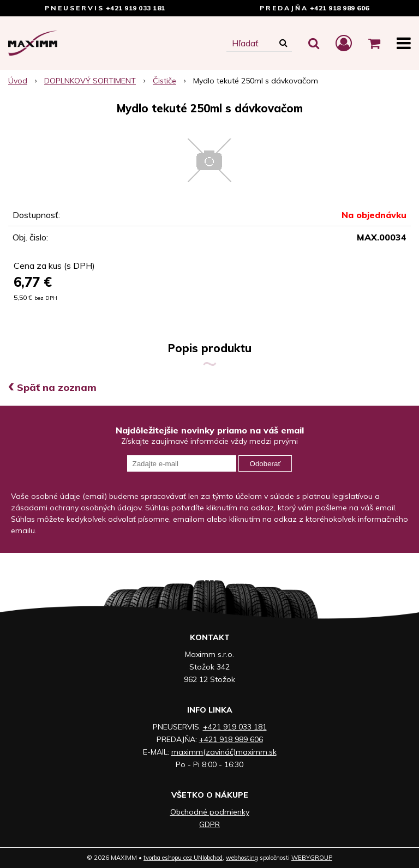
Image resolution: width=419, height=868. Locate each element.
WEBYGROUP (312, 858)
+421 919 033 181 (136, 8)
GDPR (209, 824)
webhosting (242, 858)
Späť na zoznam (52, 387)
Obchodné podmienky (210, 812)
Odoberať (265, 464)
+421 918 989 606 (340, 8)
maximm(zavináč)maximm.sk (224, 752)
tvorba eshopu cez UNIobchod (183, 858)
